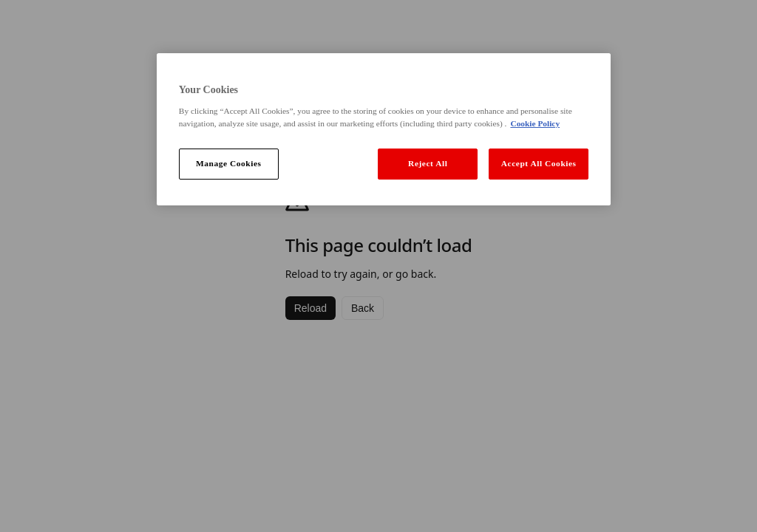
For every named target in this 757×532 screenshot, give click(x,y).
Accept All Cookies (539, 163)
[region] (384, 129)
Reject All (428, 163)
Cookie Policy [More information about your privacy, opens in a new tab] (535, 123)
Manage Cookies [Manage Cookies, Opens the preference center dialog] (229, 163)
